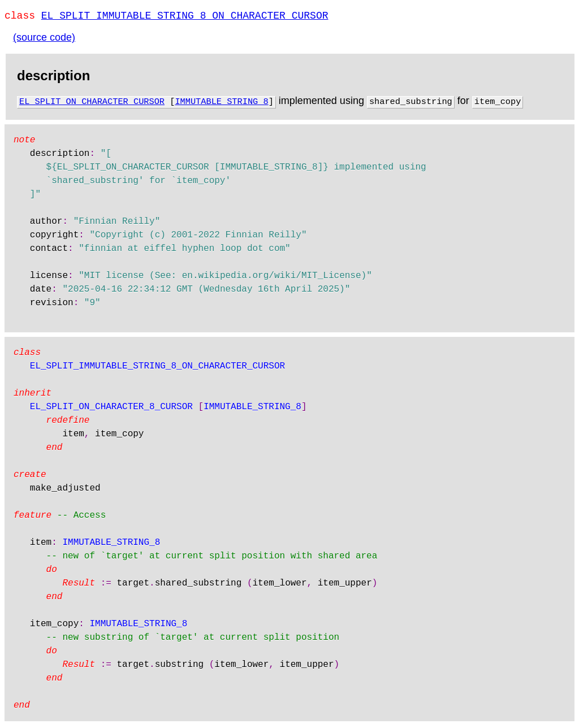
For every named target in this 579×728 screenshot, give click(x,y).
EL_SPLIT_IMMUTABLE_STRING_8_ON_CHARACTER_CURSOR (185, 17)
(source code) (44, 40)
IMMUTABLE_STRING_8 (221, 103)
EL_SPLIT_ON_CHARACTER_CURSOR (92, 103)
